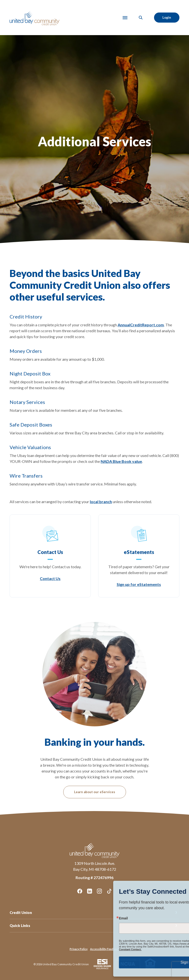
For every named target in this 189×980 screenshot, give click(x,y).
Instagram (99, 891)
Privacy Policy (79, 949)
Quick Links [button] (20, 925)
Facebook (80, 891)
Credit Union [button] (21, 912)
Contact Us (50, 578)
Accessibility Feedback (105, 949)
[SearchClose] (141, 18)
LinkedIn (90, 891)
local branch (101, 502)
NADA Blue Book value (121, 461)
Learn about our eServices (95, 792)
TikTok (109, 891)
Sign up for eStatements (139, 584)
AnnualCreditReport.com (141, 325)
